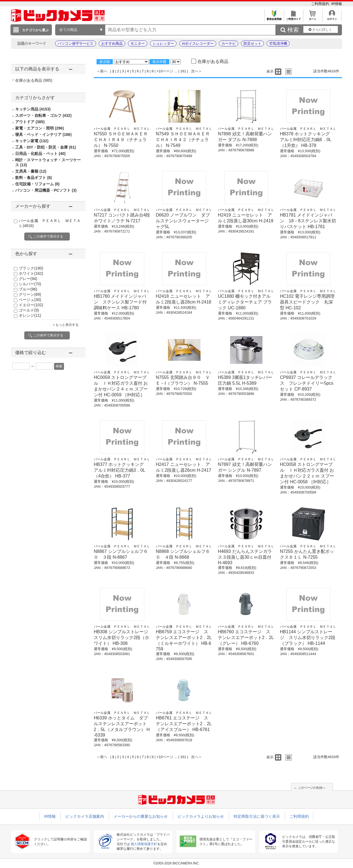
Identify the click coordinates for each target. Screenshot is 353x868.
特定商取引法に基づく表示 (257, 816)
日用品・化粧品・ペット (40, 154)
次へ (195, 71)
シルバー (30, 284)
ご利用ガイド (293, 18)
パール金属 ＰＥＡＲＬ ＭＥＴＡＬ (122, 129)
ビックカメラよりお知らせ (201, 816)
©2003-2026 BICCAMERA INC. (176, 863)
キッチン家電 (32, 141)
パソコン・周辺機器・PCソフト (46, 190)
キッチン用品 (33, 109)
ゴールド (29, 310)
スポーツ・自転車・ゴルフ (43, 115)
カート (313, 18)
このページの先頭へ (311, 788)
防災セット (252, 43)
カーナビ (229, 43)
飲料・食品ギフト (34, 178)
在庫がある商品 (34, 80)
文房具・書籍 (31, 171)
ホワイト (31, 273)
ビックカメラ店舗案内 (85, 816)
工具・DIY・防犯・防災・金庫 (46, 147)
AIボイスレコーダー (198, 43)
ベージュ (30, 300)
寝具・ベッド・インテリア (43, 134)
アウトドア (30, 122)
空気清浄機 (278, 43)
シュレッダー (163, 43)
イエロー (31, 305)
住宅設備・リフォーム (37, 184)
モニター (138, 43)
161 (183, 71)
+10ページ (165, 71)
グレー (28, 279)
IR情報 (337, 4)
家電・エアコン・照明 (40, 128)
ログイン (332, 18)
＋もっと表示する (65, 325)
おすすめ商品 (112, 43)
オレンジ (30, 315)
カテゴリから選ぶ (35, 30)
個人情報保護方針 (144, 844)
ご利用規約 (321, 4)
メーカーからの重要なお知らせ (141, 816)
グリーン (30, 294)
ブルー (28, 289)
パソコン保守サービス (76, 43)
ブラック (31, 268)
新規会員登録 (274, 18)
